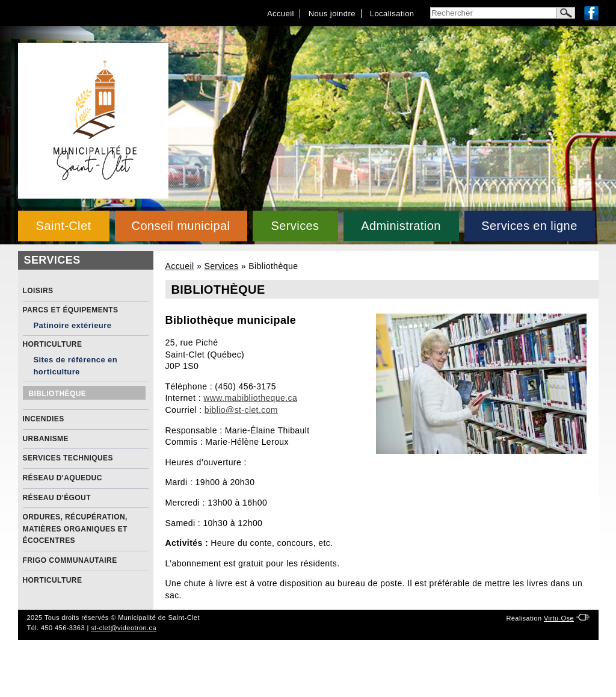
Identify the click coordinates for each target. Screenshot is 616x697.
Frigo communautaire (70, 560)
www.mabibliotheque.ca (250, 398)
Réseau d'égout (57, 498)
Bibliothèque (58, 394)
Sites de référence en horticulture (76, 366)
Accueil (281, 14)
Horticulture (53, 344)
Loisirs (38, 291)
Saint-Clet (63, 226)
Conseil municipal (181, 226)
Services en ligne (529, 226)
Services (295, 226)
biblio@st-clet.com (241, 410)
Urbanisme (46, 439)
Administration (401, 226)
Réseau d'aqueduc (63, 478)
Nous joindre (332, 14)
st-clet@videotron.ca (124, 628)
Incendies (44, 419)
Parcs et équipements (71, 310)
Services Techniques (68, 458)
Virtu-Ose (559, 618)
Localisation (392, 14)
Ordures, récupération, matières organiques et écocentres (75, 529)
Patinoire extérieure (73, 325)
